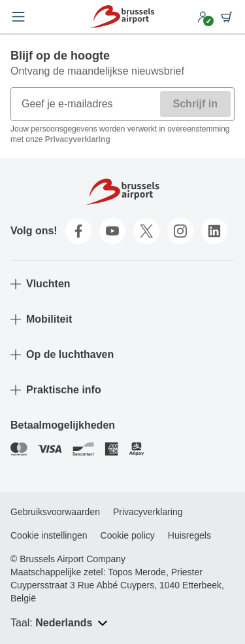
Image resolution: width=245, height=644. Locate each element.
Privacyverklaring (78, 139)
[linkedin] (214, 231)
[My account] (203, 17)
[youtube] (112, 231)
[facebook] (78, 231)
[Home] (122, 17)
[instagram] (180, 231)
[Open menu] (18, 17)
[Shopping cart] (227, 17)
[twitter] (146, 231)
